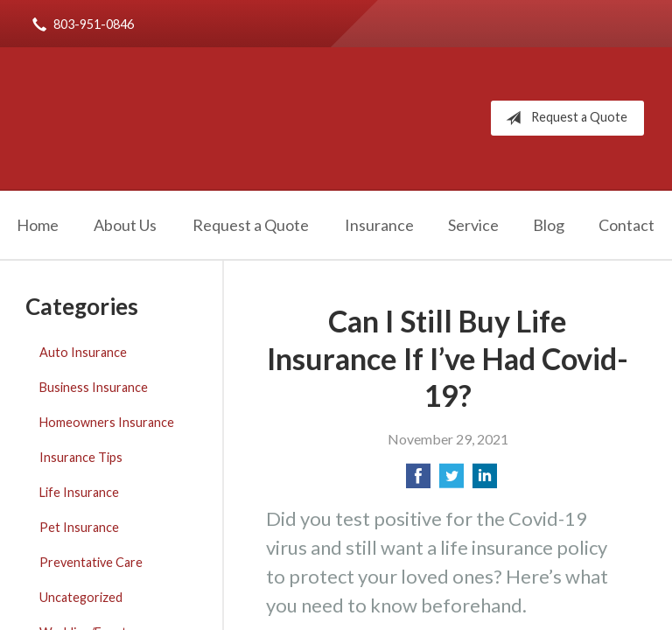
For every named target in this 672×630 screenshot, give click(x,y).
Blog (549, 225)
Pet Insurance (79, 527)
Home (38, 225)
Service (473, 225)
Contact (626, 225)
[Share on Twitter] (451, 481)
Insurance (379, 225)
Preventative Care (91, 562)
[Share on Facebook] (418, 481)
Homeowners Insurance (107, 422)
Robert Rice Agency (201, 118)
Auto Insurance (83, 352)
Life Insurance (79, 492)
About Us (125, 225)
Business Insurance (94, 387)
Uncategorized (81, 597)
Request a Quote (563, 118)
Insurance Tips (81, 457)
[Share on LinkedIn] (485, 481)
